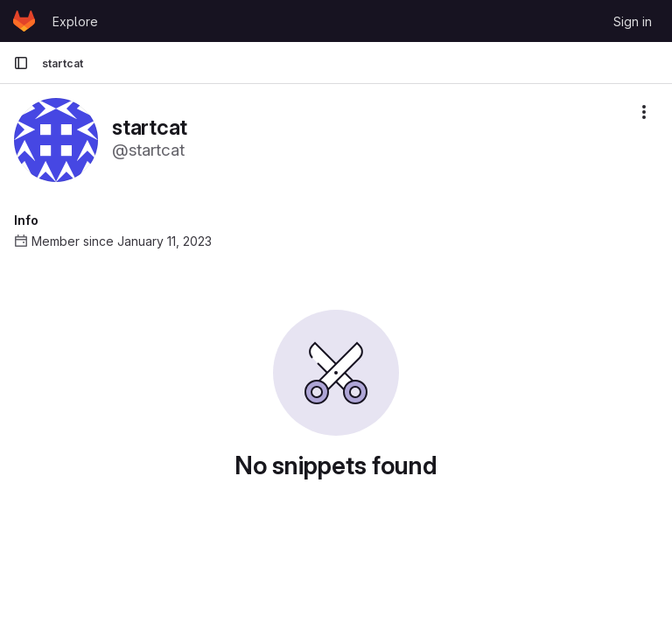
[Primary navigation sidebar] (21, 63)
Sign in (633, 21)
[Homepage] (24, 21)
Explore (75, 21)
